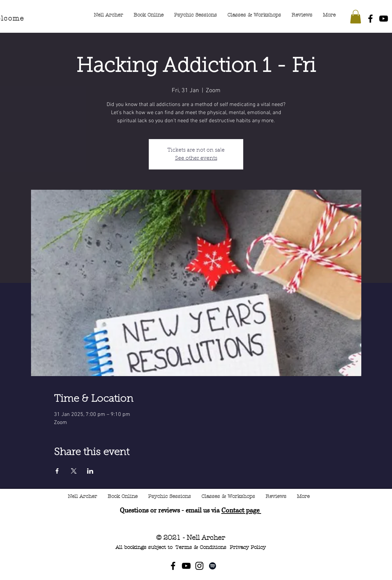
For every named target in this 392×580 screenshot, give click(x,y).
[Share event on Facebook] (57, 471)
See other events (196, 158)
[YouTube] (384, 19)
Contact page (241, 511)
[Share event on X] (74, 471)
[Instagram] (199, 566)
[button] (356, 17)
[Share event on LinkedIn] (90, 471)
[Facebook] (370, 19)
